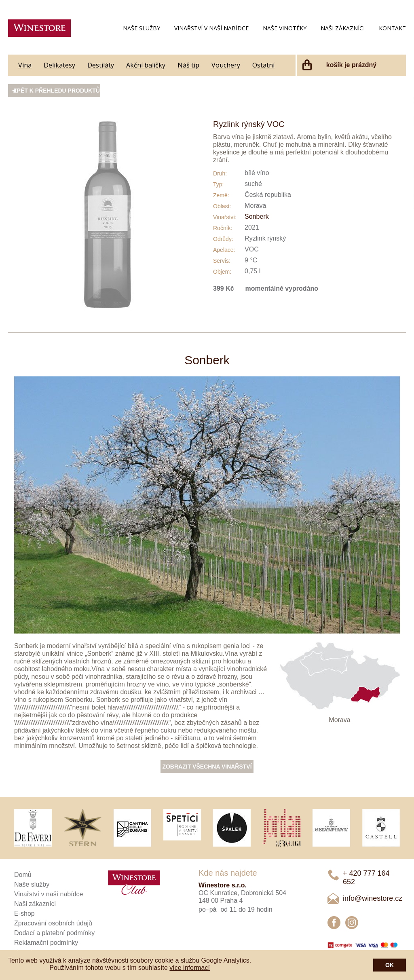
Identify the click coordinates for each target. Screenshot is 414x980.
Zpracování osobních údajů (53, 923)
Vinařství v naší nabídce (211, 28)
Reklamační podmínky (46, 943)
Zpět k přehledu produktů (57, 91)
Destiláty (101, 65)
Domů (23, 875)
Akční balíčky (146, 65)
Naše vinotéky (285, 28)
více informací (190, 968)
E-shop (24, 913)
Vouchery (226, 65)
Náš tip (188, 65)
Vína (25, 65)
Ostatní (263, 65)
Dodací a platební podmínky (54, 933)
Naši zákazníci (343, 28)
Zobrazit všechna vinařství (207, 767)
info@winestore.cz (373, 898)
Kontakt (392, 28)
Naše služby (142, 28)
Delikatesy (59, 65)
